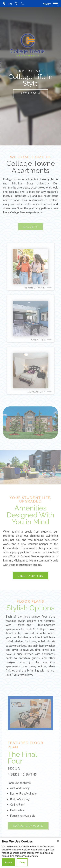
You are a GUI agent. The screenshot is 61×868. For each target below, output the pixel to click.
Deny (22, 862)
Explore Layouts (28, 826)
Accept (8, 862)
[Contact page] (10, 4)
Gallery (30, 227)
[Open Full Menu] (49, 4)
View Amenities (30, 576)
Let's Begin (31, 93)
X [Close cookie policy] (58, 841)
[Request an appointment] (16, 4)
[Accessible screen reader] (4, 4)
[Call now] (22, 4)
